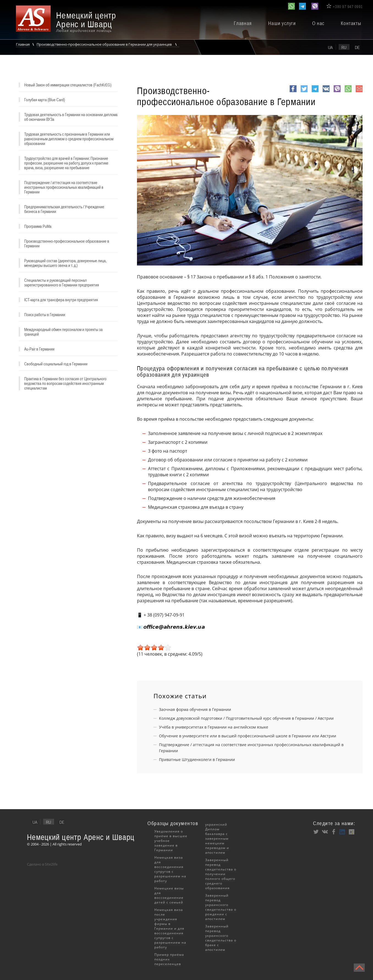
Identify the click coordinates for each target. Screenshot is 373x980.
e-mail (359, 92)
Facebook (293, 92)
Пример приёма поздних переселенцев (169, 959)
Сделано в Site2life (42, 864)
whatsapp (348, 92)
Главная (243, 23)
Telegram (315, 92)
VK (325, 92)
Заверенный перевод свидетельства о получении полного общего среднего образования (221, 874)
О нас (318, 23)
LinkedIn (342, 832)
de (357, 47)
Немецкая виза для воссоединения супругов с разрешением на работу (170, 869)
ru (344, 47)
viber (337, 92)
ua (330, 47)
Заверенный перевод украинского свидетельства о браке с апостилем (221, 938)
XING (351, 832)
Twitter (304, 92)
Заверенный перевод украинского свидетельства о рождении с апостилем (221, 907)
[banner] (71, 22)
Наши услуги (282, 23)
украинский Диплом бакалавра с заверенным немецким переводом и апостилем (217, 838)
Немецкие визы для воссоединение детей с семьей (169, 895)
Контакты (351, 23)
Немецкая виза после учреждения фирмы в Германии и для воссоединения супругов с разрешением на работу (170, 928)
